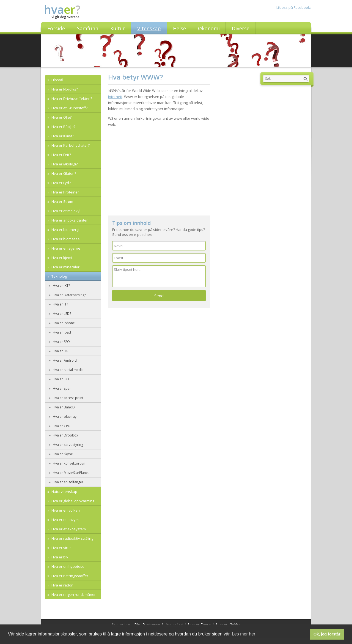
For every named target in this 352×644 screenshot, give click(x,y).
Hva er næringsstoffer (69, 576)
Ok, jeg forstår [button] (327, 634)
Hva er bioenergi (65, 230)
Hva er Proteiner (65, 192)
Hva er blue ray (64, 417)
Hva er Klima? (62, 136)
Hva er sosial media (68, 370)
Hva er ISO (61, 379)
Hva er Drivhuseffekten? (71, 99)
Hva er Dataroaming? (69, 295)
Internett (115, 97)
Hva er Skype (62, 454)
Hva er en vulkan (65, 510)
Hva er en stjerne (65, 248)
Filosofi (57, 80)
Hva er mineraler (65, 267)
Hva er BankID (63, 407)
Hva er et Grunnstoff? (69, 108)
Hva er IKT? (61, 286)
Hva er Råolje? (63, 127)
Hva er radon (62, 585)
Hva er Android (64, 360)
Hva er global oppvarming (72, 501)
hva (62, 9)
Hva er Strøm (62, 201)
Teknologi (59, 276)
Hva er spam (62, 388)
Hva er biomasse (65, 239)
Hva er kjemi (61, 258)
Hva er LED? (61, 314)
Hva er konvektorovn (69, 463)
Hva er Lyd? (61, 183)
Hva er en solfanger (68, 482)
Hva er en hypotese (68, 566)
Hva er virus (61, 548)
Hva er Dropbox (65, 435)
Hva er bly (59, 557)
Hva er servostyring (68, 445)
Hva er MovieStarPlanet (70, 473)
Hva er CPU (61, 426)
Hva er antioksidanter (69, 220)
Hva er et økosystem (68, 529)
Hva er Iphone (63, 323)
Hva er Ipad (61, 332)
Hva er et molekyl (65, 211)
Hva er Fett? (61, 155)
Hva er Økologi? (64, 164)
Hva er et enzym (65, 520)
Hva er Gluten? (63, 173)
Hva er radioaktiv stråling (72, 538)
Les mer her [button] (244, 634)
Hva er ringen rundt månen (74, 594)
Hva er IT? (60, 304)
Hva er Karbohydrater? (70, 145)
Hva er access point (68, 398)
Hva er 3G (60, 351)
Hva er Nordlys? (64, 89)
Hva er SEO (61, 342)
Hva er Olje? (61, 117)
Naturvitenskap (64, 492)
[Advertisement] (159, 169)
